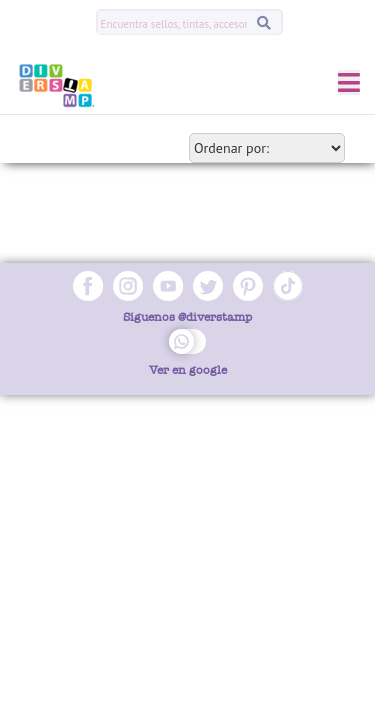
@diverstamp (215, 317)
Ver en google (188, 370)
